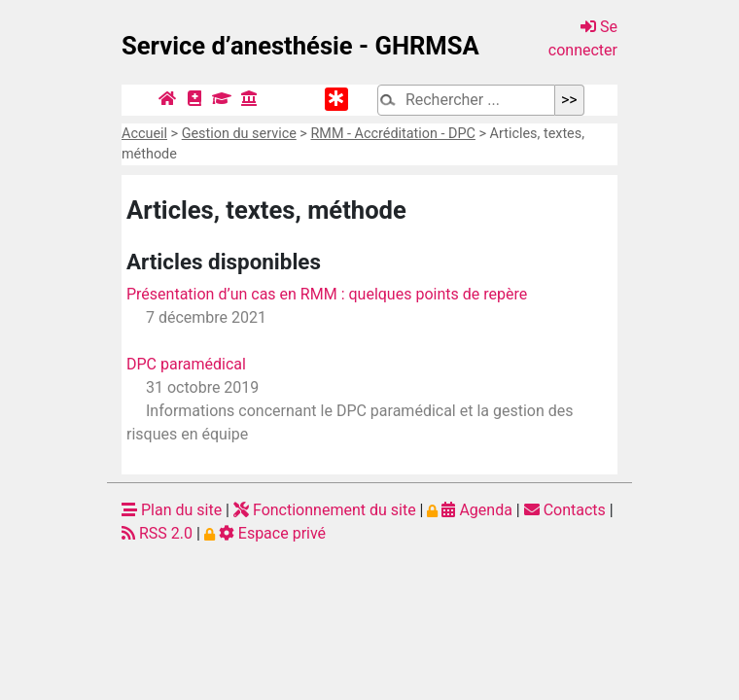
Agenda (469, 510)
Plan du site (172, 510)
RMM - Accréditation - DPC (392, 134)
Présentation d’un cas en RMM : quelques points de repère (327, 294)
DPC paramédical (186, 364)
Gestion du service (239, 134)
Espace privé (265, 533)
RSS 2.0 (157, 533)
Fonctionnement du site (325, 510)
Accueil (144, 134)
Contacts (565, 510)
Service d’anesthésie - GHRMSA (300, 46)
